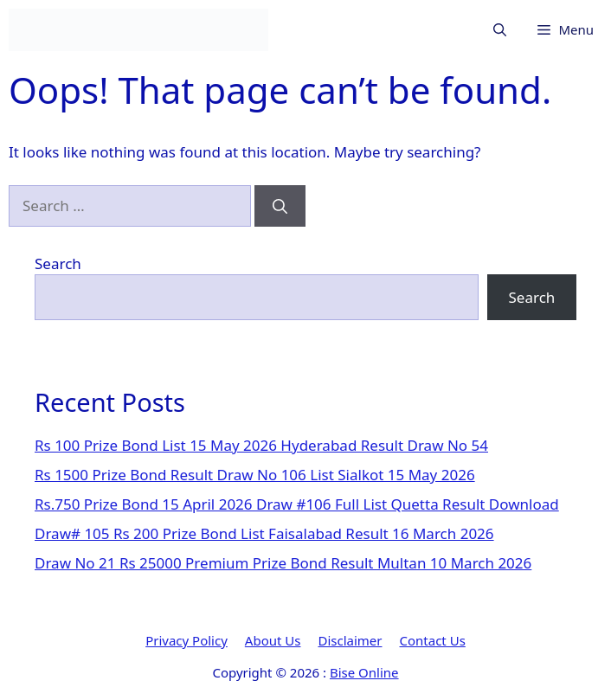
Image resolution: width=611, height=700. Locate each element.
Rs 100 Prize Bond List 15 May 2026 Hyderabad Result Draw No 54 (261, 445)
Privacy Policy (187, 640)
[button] (500, 30)
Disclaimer (350, 640)
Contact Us (433, 640)
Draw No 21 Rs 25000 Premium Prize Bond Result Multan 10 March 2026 (283, 563)
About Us (273, 640)
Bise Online (364, 672)
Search (58, 263)
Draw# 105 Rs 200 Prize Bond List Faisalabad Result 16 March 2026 (264, 533)
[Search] (280, 206)
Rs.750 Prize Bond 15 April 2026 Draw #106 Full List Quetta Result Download (297, 504)
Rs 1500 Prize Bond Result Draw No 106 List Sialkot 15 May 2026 (255, 475)
